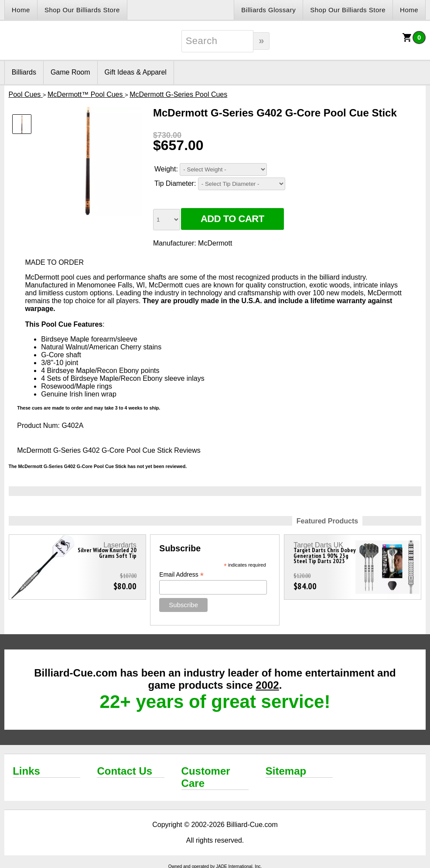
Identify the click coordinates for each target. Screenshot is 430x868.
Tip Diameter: (175, 183)
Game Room (70, 72)
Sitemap (286, 771)
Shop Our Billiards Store (82, 10)
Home (21, 10)
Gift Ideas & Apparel (136, 72)
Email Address (181, 575)
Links (26, 771)
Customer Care (206, 777)
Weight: (166, 169)
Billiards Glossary (268, 10)
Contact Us (125, 771)
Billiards (24, 72)
